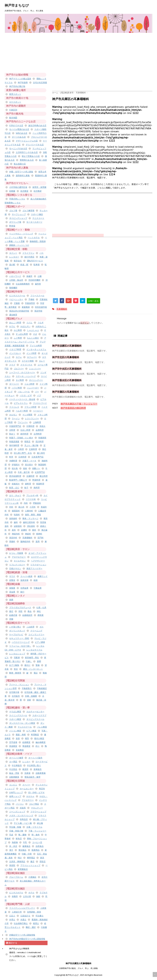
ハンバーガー (33, 388)
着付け (27, 665)
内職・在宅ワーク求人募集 (21, 172)
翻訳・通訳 (31, 927)
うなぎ (41, 323)
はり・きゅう (15, 495)
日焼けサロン (15, 569)
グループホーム (16, 877)
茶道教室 (13, 746)
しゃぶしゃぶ (33, 330)
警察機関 (13, 288)
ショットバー (35, 369)
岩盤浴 (12, 580)
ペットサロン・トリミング (21, 234)
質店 (16, 669)
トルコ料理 (29, 384)
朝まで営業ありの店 (31, 156)
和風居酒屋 (14, 442)
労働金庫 (38, 588)
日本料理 (22, 457)
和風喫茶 (42, 438)
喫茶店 (27, 442)
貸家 (29, 700)
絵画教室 (26, 742)
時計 (20, 858)
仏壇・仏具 (41, 608)
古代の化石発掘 (40, 83)
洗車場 (27, 773)
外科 (11, 507)
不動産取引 (27, 688)
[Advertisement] (105, 54)
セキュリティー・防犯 (19, 638)
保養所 (15, 896)
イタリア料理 (15, 349)
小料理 (21, 449)
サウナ (12, 576)
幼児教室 (24, 191)
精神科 (39, 534)
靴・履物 (22, 835)
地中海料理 (14, 445)
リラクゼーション (38, 565)
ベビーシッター (16, 299)
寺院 (20, 611)
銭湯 (36, 580)
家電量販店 (23, 869)
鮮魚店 (19, 839)
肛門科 (41, 538)
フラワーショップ (38, 812)
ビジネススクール (17, 296)
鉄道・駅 (24, 265)
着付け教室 (39, 738)
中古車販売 (17, 765)
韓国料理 (40, 484)
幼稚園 (12, 191)
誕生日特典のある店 (37, 125)
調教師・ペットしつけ (19, 245)
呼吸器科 (37, 503)
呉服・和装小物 (16, 831)
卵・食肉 (36, 835)
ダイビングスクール (35, 719)
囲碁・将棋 (21, 735)
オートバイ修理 (16, 758)
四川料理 (40, 442)
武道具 (23, 808)
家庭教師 (26, 307)
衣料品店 (24, 819)
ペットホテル (34, 238)
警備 (38, 665)
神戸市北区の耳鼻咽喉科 (66, 357)
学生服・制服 (15, 827)
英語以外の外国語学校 (19, 311)
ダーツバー (14, 384)
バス (42, 253)
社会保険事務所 (23, 284)
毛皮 (11, 835)
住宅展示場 (14, 692)
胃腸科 (12, 542)
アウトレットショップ (30, 865)
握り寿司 (41, 453)
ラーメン (16, 419)
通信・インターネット (33, 669)
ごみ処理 (30, 627)
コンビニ (13, 785)
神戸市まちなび (17, 5)
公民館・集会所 (16, 280)
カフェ (19, 357)
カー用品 (13, 762)
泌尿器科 (18, 526)
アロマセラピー (19, 557)
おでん (12, 326)
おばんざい (25, 326)
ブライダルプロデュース (20, 608)
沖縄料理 (13, 461)
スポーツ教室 (15, 719)
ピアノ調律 (40, 642)
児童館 (17, 303)
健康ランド (43, 576)
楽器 (18, 738)
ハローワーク (15, 276)
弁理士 (12, 920)
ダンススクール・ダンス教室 (22, 723)
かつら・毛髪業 (16, 553)
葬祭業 (41, 615)
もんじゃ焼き (33, 338)
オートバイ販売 (35, 758)
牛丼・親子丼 (24, 472)
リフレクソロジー (17, 565)
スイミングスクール (18, 715)
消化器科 (31, 526)
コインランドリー (36, 635)
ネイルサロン (20, 561)
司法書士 (40, 916)
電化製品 (22, 850)
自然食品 (40, 846)
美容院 (12, 865)
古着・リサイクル (34, 827)
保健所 (29, 276)
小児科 (33, 507)
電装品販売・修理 (32, 777)
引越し (29, 661)
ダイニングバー (36, 380)
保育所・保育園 (39, 187)
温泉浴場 (24, 580)
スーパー (26, 785)
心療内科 (29, 511)
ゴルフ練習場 (28, 211)
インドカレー (15, 353)
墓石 (11, 611)
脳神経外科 (25, 542)
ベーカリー (38, 411)
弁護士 (23, 920)
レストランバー (32, 419)
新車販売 (38, 769)
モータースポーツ (34, 222)
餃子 (26, 488)
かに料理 (18, 330)
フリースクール (37, 296)
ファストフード (40, 403)
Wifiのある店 (22, 133)
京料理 (12, 430)
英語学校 (38, 311)
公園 (40, 276)
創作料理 (24, 434)
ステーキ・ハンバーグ (26, 376)
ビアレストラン (21, 403)
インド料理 (31, 353)
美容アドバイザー (34, 569)
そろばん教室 (15, 712)
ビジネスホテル (16, 893)
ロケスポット (15, 102)
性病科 (17, 515)
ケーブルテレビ (16, 635)
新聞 (39, 661)
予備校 (31, 299)
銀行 (22, 592)
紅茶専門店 (40, 472)
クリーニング (36, 631)
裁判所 (38, 284)
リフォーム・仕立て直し (20, 646)
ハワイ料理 (17, 388)
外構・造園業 (31, 696)
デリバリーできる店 (35, 145)
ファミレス (14, 407)
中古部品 (13, 769)
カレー (42, 361)
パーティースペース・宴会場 (22, 399)
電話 (36, 673)
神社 (39, 611)
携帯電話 (31, 858)
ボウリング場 (15, 222)
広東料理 (33, 449)
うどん (29, 323)
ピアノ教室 (31, 731)
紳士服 (40, 823)
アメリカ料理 (36, 346)
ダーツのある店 (19, 137)
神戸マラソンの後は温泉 (20, 79)
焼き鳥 (15, 468)
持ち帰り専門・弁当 (23, 453)
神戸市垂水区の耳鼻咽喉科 (67, 380)
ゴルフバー (19, 369)
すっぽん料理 (22, 334)
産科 (14, 530)
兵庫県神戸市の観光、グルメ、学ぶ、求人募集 (78, 968)
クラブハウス (26, 365)
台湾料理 (38, 434)
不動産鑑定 (42, 688)
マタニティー (37, 808)
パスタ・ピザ (26, 396)
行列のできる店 (16, 125)
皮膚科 (24, 530)
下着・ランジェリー (37, 831)
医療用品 (36, 850)
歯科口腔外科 (29, 522)
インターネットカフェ (36, 349)
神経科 (28, 534)
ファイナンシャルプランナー (22, 908)
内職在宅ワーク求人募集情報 (22, 935)
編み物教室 (41, 742)
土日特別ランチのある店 (27, 152)
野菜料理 (36, 480)
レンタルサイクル (34, 650)
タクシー (13, 253)
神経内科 (16, 534)
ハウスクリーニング (21, 642)
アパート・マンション (19, 685)
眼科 (34, 530)
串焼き (43, 426)
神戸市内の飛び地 (17, 86)
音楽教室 (20, 750)
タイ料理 (20, 380)
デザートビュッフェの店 (27, 141)
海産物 (15, 842)
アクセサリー (28, 800)
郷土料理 (44, 476)
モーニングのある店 (18, 149)
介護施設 (32, 877)
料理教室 (35, 735)
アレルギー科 (32, 495)
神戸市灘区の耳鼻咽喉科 (66, 392)
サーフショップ (19, 214)
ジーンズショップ (17, 812)
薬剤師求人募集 (23, 176)
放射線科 (13, 518)
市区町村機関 (34, 280)
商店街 (42, 789)
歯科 (16, 522)
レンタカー (14, 257)
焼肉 (25, 468)
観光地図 (13, 118)
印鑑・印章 (27, 854)
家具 (42, 858)
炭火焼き (29, 465)
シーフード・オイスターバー (22, 372)
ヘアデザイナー (38, 561)
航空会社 (18, 261)
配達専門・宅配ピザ (18, 480)
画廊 (11, 600)
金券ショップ (15, 796)
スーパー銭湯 (26, 576)
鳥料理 (37, 488)
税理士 (36, 923)
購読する (12, 943)
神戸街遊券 (23, 83)
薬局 (38, 542)
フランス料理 (30, 407)
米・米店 (13, 846)
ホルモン (13, 415)
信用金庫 (24, 588)
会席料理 (40, 430)
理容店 (43, 862)
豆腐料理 (30, 476)
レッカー (26, 762)
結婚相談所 (27, 615)
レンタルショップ (17, 654)
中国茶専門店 (15, 426)
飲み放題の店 (20, 164)
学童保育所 (30, 303)
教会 (30, 611)
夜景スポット (15, 94)
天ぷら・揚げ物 (31, 445)
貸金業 (12, 592)
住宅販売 (16, 696)
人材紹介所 (17, 912)
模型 (27, 738)
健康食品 (26, 846)
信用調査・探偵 (34, 912)
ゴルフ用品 (34, 804)
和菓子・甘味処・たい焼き (21, 438)
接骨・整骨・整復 (33, 515)
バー (37, 392)
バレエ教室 (42, 727)
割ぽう (12, 434)
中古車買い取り (34, 765)
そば (35, 334)
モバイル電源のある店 (19, 129)
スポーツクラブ (39, 715)
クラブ (12, 365)
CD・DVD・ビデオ (36, 792)
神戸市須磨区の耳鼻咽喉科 (67, 346)
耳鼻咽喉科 (62, 309)
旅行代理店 (29, 257)
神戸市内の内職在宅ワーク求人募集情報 (27, 939)
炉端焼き (16, 465)
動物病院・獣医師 (38, 241)
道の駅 (12, 265)
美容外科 (13, 538)
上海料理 (37, 422)
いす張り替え (15, 627)
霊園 (11, 619)
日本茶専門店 (38, 457)
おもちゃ (30, 796)
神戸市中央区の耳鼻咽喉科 (67, 369)
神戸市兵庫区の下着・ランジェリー (79, 404)
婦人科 (21, 507)
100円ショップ (16, 792)
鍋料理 (28, 484)
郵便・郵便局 (15, 673)
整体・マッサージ (30, 518)
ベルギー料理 (22, 411)
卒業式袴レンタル (17, 199)
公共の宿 (27, 896)
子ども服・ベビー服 (23, 823)
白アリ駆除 (14, 665)
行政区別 (13, 110)
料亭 (11, 457)
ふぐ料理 (18, 338)
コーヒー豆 (37, 842)
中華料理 (30, 426)
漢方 (11, 850)
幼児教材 (38, 191)
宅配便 (17, 658)
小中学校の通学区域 (18, 187)
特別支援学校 (41, 307)
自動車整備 (41, 773)
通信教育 (13, 315)
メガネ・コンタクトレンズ (21, 816)
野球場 (12, 226)
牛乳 (25, 842)
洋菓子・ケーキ (29, 461)
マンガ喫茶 (27, 415)
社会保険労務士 (21, 923)
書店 (32, 862)
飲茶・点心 (14, 488)
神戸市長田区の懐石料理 (73, 408)
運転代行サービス (35, 261)
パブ (39, 396)
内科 (26, 503)
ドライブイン (28, 253)
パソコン (20, 804)
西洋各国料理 (15, 476)
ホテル (31, 893)
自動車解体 (14, 777)
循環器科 (16, 511)
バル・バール (24, 392)
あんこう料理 (15, 323)
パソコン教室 (15, 731)
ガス (42, 627)
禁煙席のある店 (27, 160)
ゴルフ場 (13, 211)
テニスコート (38, 218)
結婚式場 (13, 615)
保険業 (12, 588)
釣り (38, 746)
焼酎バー (36, 468)
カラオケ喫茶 (28, 361)
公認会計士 (25, 916)
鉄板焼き (16, 484)
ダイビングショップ (18, 218)
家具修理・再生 (32, 658)
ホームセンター (27, 789)
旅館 (38, 896)
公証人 (12, 916)
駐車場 (37, 265)
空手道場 (13, 742)
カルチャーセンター (35, 712)
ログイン (85, 323)
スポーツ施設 (37, 214)
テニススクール (25, 727)
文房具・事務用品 (17, 862)
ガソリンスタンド (17, 631)
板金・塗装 (14, 773)
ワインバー (23, 422)
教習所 (25, 769)
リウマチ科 (31, 499)
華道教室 (26, 746)
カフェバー (32, 357)
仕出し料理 (25, 430)
